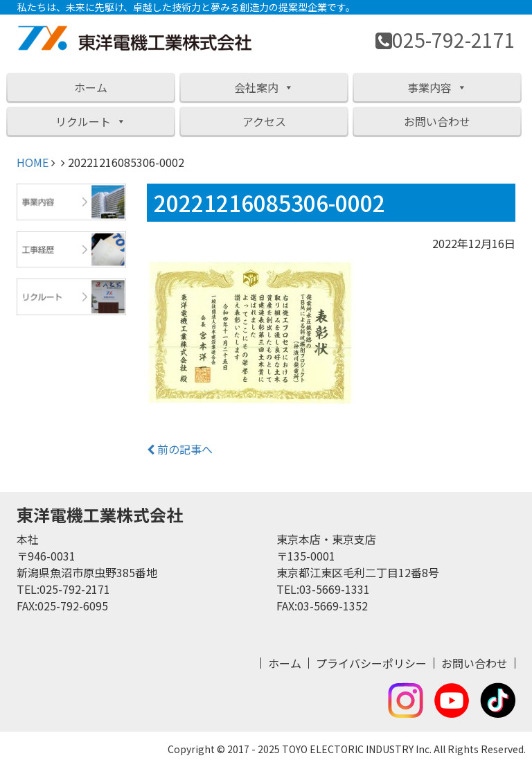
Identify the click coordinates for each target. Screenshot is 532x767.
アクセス (264, 121)
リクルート (91, 121)
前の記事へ (180, 449)
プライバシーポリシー (371, 663)
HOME (33, 162)
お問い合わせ (437, 121)
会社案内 (264, 87)
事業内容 (437, 87)
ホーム (91, 87)
